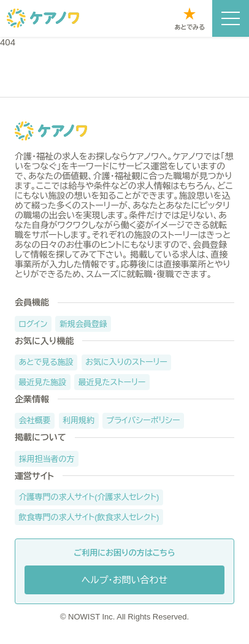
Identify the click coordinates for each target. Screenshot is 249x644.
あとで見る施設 (46, 362)
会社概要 (35, 420)
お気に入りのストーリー (126, 362)
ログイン (33, 324)
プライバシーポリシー (144, 420)
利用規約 (79, 420)
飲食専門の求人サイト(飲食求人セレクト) (89, 517)
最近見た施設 (43, 382)
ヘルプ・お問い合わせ (124, 580)
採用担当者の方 (47, 459)
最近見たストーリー (112, 382)
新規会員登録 (83, 324)
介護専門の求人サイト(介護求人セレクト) (89, 497)
